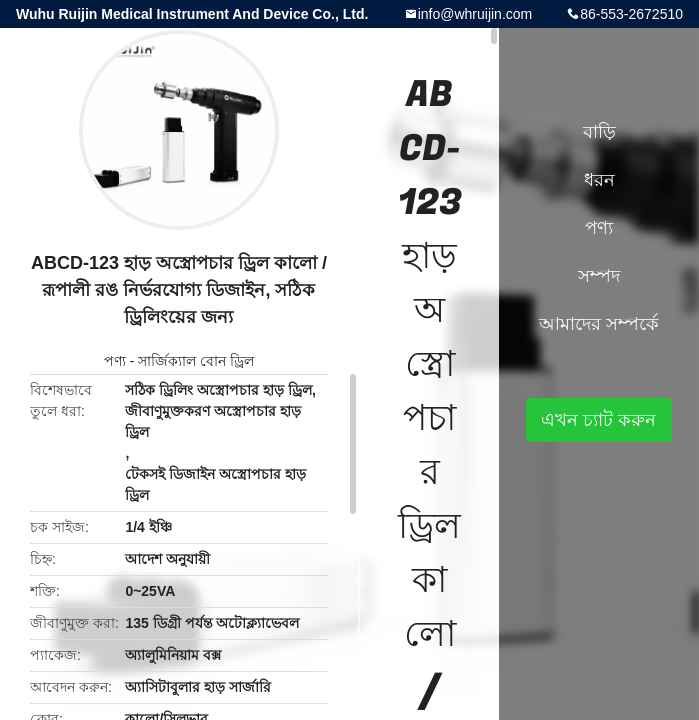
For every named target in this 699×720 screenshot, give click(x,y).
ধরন (599, 180)
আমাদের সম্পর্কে (599, 324)
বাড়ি (599, 132)
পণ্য (115, 361)
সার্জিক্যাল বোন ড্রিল (196, 361)
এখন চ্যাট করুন (598, 420)
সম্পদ (599, 276)
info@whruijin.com (475, 14)
